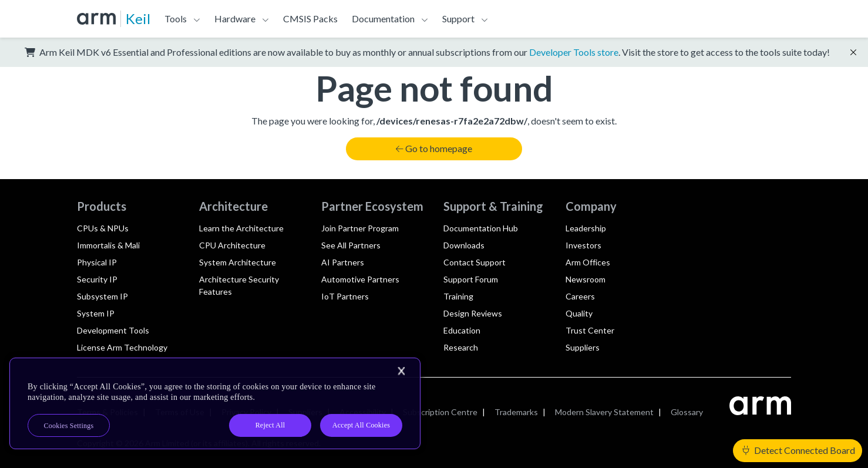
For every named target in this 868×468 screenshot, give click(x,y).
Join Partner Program (360, 228)
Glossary (687, 412)
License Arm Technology (122, 347)
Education (462, 330)
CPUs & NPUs (103, 228)
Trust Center (590, 330)
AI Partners (343, 262)
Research (461, 347)
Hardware (235, 18)
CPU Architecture (232, 245)
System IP (96, 313)
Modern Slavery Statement (604, 412)
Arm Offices (588, 262)
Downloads (464, 245)
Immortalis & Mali (108, 245)
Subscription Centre (440, 412)
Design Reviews (473, 313)
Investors (583, 245)
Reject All (270, 425)
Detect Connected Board (799, 450)
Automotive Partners (360, 279)
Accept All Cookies (361, 425)
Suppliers (583, 347)
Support (458, 18)
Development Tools (113, 330)
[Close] (401, 371)
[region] (215, 403)
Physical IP (97, 262)
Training (458, 296)
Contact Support (475, 262)
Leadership (586, 228)
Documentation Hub (481, 228)
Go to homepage (434, 148)
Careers (580, 296)
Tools (176, 18)
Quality (579, 313)
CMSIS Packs (310, 18)
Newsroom (586, 279)
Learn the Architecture (241, 228)
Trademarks (516, 412)
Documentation (383, 18)
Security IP (97, 279)
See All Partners (351, 245)
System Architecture (238, 262)
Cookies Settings (69, 426)
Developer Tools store (574, 52)
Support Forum (471, 279)
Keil (138, 18)
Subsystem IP (102, 296)
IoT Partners (345, 296)
